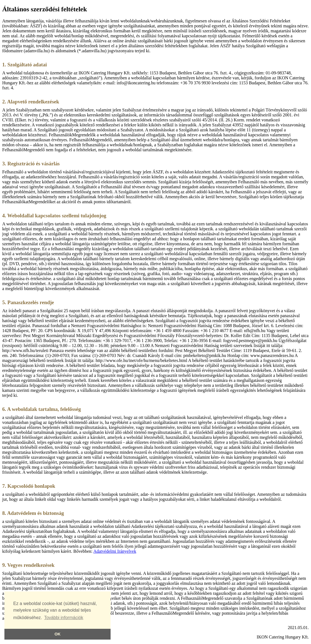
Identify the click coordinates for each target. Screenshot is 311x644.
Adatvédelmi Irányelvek (115, 551)
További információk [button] (64, 618)
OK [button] (58, 634)
